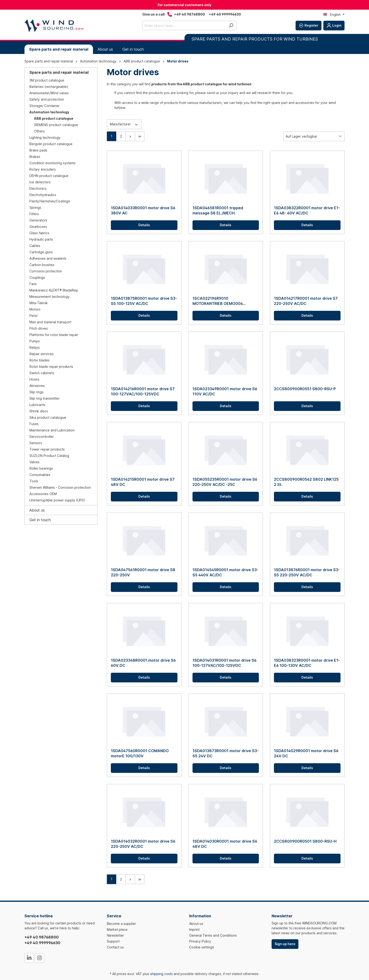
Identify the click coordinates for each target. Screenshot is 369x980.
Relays (35, 347)
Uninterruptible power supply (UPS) (57, 500)
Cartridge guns (41, 252)
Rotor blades (40, 360)
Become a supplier (121, 924)
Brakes (35, 157)
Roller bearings (41, 468)
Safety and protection (47, 99)
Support (113, 941)
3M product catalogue (47, 80)
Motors (35, 309)
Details (144, 225)
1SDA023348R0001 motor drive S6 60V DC (143, 663)
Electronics (38, 188)
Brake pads (38, 150)
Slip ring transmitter (44, 398)
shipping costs (161, 974)
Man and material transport (50, 322)
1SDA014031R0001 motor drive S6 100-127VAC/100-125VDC (225, 663)
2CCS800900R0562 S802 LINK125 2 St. (306, 482)
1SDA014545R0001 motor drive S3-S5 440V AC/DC (225, 572)
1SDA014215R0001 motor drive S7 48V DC (143, 482)
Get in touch (40, 520)
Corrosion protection (46, 271)
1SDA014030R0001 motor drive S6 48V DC (225, 844)
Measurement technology (50, 297)
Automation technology (49, 112)
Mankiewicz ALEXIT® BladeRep (54, 290)
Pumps (35, 341)
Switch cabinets (42, 373)
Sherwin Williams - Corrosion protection (60, 487)
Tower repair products (47, 449)
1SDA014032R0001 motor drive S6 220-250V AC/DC (143, 844)
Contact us (115, 947)
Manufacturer (124, 124)
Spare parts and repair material (59, 72)
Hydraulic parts (41, 239)
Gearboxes (38, 227)
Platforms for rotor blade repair (54, 335)
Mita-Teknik (39, 303)
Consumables (40, 475)
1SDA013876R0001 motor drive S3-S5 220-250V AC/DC (307, 572)
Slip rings (36, 392)
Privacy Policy (200, 941)
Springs (35, 207)
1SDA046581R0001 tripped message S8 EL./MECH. (218, 210)
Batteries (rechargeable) (49, 87)
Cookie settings (202, 947)
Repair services (42, 354)
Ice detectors (40, 182)
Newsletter (115, 935)
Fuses (34, 424)
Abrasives (37, 386)
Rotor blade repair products (51, 367)
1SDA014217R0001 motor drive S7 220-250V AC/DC (306, 301)
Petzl (33, 316)
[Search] (231, 25)
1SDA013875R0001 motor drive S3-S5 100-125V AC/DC (144, 301)
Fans (33, 284)
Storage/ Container (44, 106)
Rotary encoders (43, 169)
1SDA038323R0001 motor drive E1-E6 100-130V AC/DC (307, 663)
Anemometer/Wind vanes (49, 93)
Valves (34, 462)
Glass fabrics (39, 233)
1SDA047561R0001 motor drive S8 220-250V (143, 572)
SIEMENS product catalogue (56, 125)
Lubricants (37, 405)
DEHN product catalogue (49, 176)
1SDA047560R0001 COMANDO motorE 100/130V (140, 753)
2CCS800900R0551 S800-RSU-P (305, 389)
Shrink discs (39, 411)
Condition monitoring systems (52, 163)
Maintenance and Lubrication (52, 430)
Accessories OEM (43, 494)
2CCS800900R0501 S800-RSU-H (305, 841)
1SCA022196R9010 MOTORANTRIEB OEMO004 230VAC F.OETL (218, 301)
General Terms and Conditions (213, 935)
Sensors (36, 443)
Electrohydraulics (43, 195)
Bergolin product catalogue (51, 144)
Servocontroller (42, 437)
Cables (35, 246)
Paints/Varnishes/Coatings (50, 201)
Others (39, 131)
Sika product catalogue (48, 417)
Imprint (194, 929)
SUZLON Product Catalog (49, 456)
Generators (38, 220)
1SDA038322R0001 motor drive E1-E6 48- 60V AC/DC (307, 210)
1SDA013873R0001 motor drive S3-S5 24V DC (226, 753)
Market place (117, 929)
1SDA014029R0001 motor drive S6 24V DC (306, 753)
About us (37, 510)
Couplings (37, 277)
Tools (34, 481)
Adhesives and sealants (48, 258)
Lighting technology (45, 137)
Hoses (34, 379)
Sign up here (285, 944)
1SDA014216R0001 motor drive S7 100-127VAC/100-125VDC (143, 391)
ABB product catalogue (54, 118)
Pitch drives (39, 328)
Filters (34, 214)
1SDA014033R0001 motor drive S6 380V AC (143, 210)
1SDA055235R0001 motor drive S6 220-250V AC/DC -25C (225, 482)
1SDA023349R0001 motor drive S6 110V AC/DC (225, 391)
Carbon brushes (42, 265)
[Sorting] (314, 136)
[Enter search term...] (184, 25)
